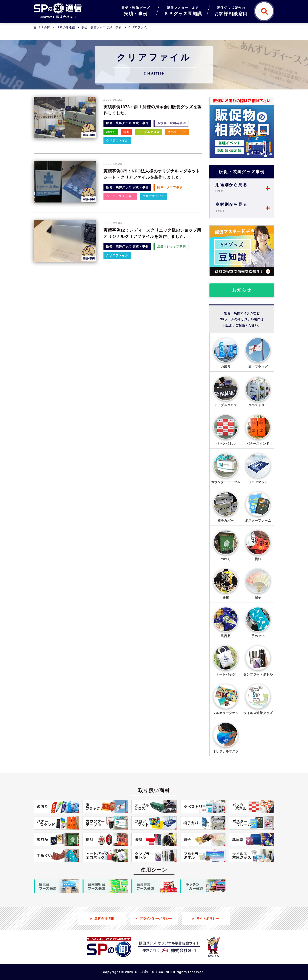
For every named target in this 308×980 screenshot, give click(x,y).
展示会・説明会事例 (171, 123)
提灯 (127, 132)
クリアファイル (117, 141)
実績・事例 (136, 10)
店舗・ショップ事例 (171, 247)
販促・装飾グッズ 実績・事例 (127, 123)
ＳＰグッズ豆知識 (183, 10)
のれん (111, 132)
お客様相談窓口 (231, 10)
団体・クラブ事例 (170, 187)
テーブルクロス (148, 132)
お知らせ (242, 290)
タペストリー (177, 132)
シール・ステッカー (120, 196)
